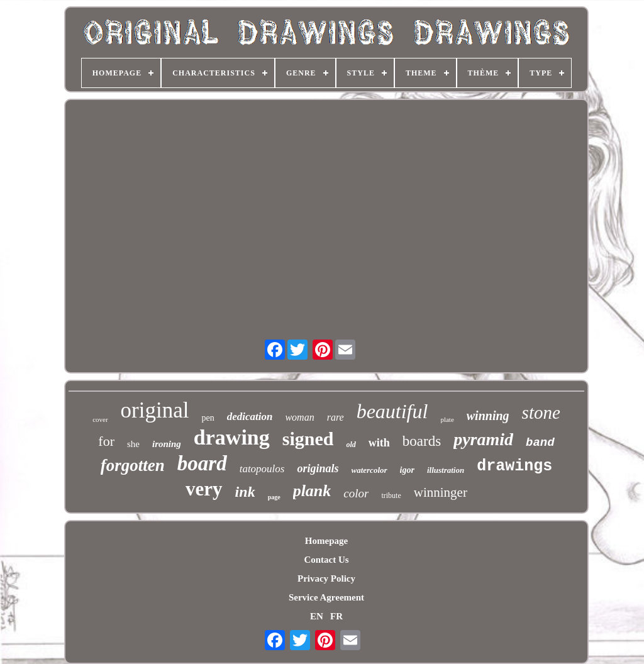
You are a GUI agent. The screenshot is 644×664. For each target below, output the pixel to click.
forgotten (133, 465)
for (106, 441)
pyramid (483, 439)
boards (422, 441)
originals (318, 468)
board (202, 463)
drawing (232, 437)
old (351, 445)
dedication (250, 417)
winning (488, 416)
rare (336, 417)
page (274, 497)
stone (541, 412)
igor (407, 470)
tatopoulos (262, 469)
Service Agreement (326, 597)
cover (100, 419)
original (155, 410)
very (204, 489)
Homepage (326, 541)
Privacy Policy (326, 578)
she (133, 444)
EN (317, 616)
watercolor (369, 470)
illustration (446, 470)
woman (299, 417)
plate (447, 419)
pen (208, 418)
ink (245, 492)
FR (336, 616)
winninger (441, 492)
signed (308, 439)
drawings (514, 466)
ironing (167, 444)
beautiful (392, 411)
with (379, 443)
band (540, 443)
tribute (391, 495)
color (356, 493)
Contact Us (326, 560)
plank (312, 491)
